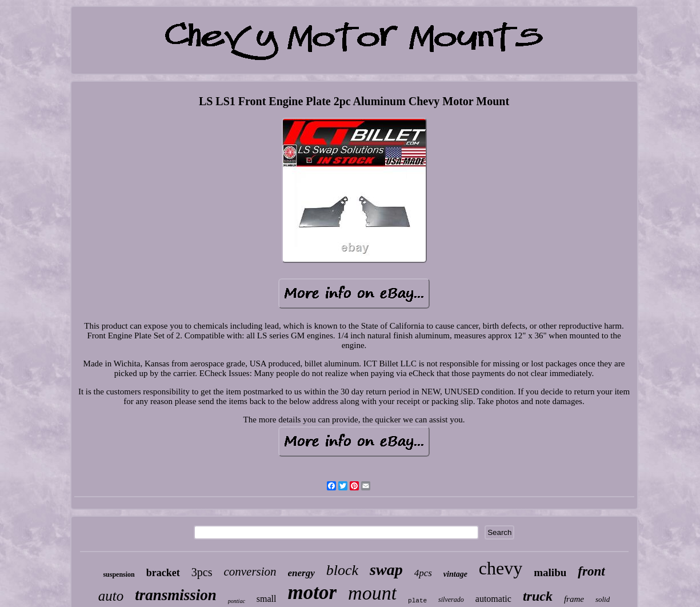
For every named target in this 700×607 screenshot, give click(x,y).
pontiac (237, 601)
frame (574, 599)
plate (417, 601)
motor (313, 592)
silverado (451, 600)
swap (386, 570)
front (591, 571)
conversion (250, 572)
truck (538, 596)
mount (372, 593)
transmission (176, 595)
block (342, 570)
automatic (493, 599)
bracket (163, 573)
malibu (550, 572)
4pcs (423, 573)
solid (603, 599)
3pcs (202, 572)
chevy (501, 568)
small (267, 599)
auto (111, 596)
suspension (119, 574)
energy (301, 573)
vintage (455, 574)
